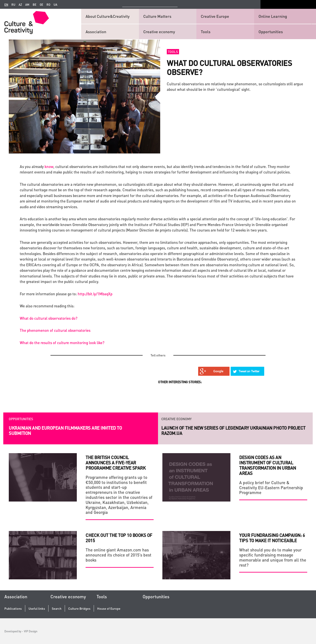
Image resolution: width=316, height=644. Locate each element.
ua (55, 5)
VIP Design (31, 631)
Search (57, 608)
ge (41, 5)
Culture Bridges (79, 608)
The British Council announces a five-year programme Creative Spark (116, 463)
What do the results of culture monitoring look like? (62, 343)
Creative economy (159, 32)
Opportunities (271, 32)
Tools (206, 32)
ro (48, 5)
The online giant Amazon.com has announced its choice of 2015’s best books (118, 555)
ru (13, 5)
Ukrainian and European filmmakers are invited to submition (65, 431)
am (27, 5)
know (49, 166)
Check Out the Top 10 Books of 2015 (119, 538)
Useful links (37, 608)
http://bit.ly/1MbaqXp (95, 294)
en (6, 5)
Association (96, 32)
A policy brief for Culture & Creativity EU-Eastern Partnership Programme (271, 488)
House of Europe (109, 608)
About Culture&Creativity (108, 16)
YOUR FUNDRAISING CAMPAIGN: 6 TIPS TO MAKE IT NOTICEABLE (272, 538)
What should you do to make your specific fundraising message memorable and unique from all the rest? (273, 557)
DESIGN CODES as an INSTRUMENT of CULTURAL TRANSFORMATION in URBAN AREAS (268, 465)
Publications (13, 608)
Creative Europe (215, 16)
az (20, 5)
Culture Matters (157, 16)
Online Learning (273, 16)
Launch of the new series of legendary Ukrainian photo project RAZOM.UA (233, 431)
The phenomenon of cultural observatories (55, 330)
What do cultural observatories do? (49, 318)
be (35, 5)
